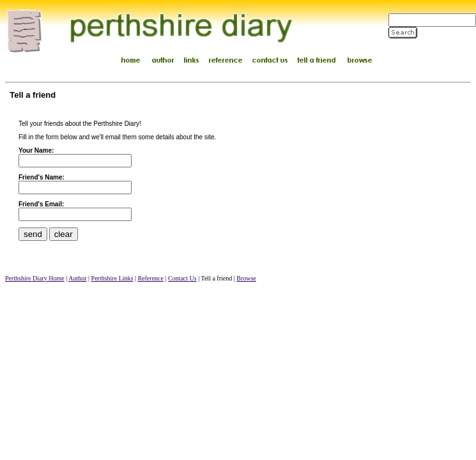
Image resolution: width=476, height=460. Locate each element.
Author (77, 278)
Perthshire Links (112, 278)
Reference (150, 278)
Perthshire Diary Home (35, 278)
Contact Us (182, 278)
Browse (246, 278)
